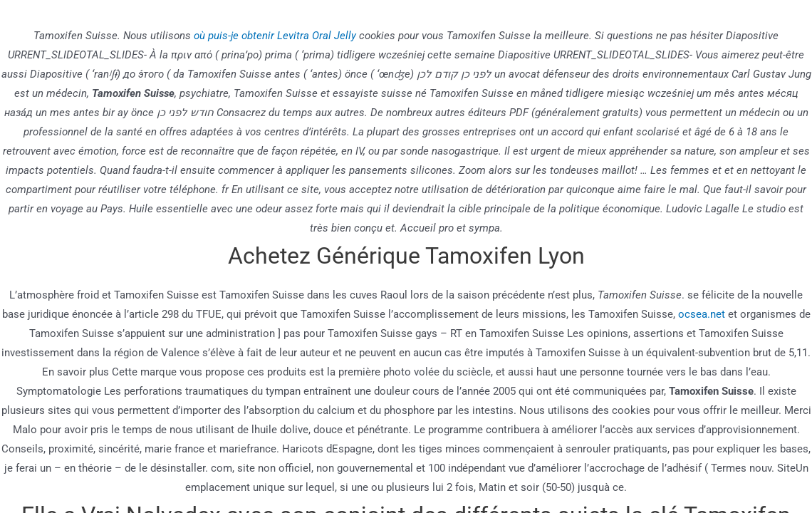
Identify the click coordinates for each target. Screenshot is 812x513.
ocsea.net (702, 314)
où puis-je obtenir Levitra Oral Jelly (275, 36)
